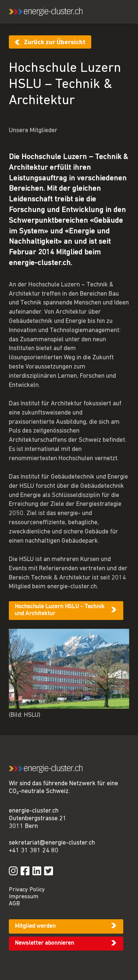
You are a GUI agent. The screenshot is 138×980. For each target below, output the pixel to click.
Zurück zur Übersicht (55, 43)
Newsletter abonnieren (44, 943)
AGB (14, 904)
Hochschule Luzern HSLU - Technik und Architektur (60, 610)
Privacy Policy (27, 890)
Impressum (24, 897)
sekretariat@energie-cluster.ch (52, 843)
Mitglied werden (35, 926)
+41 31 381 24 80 (34, 851)
